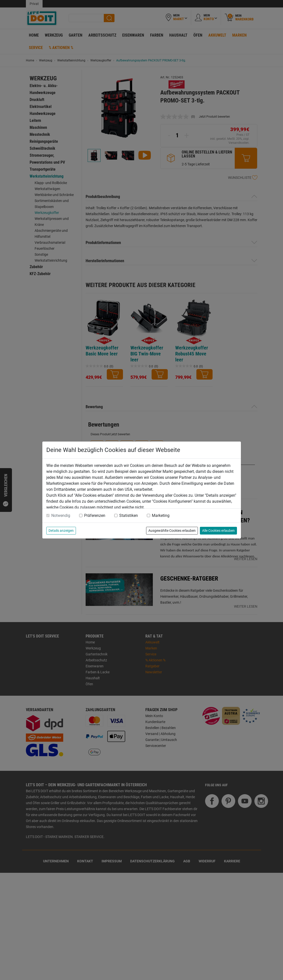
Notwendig (61, 515)
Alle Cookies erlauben (218, 531)
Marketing (161, 515)
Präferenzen (95, 515)
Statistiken (129, 515)
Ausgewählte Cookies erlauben (172, 531)
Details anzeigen (61, 531)
